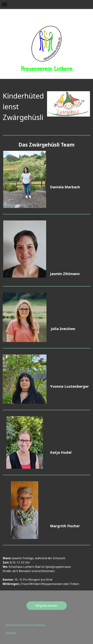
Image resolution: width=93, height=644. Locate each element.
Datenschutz (27, 625)
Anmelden (11, 633)
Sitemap (41, 625)
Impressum (12, 625)
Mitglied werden (46, 606)
